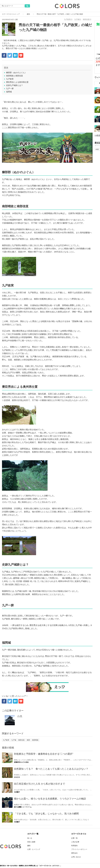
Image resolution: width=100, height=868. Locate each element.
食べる (30, 838)
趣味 (28, 14)
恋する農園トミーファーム (23, 807)
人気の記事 (75, 842)
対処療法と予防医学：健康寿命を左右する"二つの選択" (44, 754)
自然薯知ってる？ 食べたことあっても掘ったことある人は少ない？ (51, 769)
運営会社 (74, 853)
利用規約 (74, 846)
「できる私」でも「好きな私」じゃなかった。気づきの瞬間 (46, 814)
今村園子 (17, 792)
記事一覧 (74, 838)
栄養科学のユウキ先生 (21, 762)
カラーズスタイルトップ (11, 14)
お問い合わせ (76, 857)
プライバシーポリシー (79, 849)
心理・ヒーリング (34, 849)
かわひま (17, 777)
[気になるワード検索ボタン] (27, 6)
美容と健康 (31, 842)
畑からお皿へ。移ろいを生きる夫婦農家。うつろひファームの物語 (50, 799)
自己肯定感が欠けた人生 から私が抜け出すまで (39, 784)
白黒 (20, 716)
